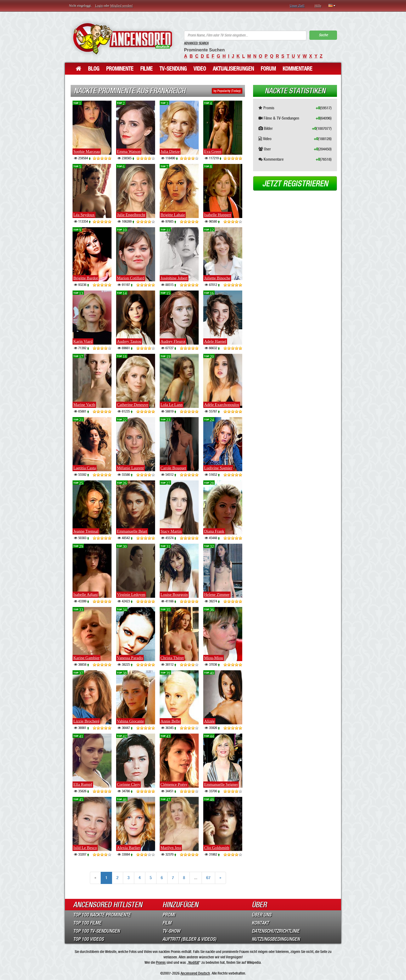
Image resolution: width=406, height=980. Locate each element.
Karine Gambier (86, 658)
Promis (161, 962)
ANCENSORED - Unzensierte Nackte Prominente (122, 39)
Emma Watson (129, 151)
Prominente (120, 69)
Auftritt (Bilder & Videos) (189, 939)
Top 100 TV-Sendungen (96, 931)
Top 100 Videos (88, 939)
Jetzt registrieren (295, 184)
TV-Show (171, 931)
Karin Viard (83, 341)
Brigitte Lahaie (173, 215)
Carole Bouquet (173, 468)
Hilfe (318, 6)
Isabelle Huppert (218, 215)
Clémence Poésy (174, 784)
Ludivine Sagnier (218, 468)
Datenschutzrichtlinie (276, 931)
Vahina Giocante (130, 721)
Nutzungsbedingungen (276, 939)
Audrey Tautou (129, 341)
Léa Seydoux (84, 215)
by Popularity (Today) (227, 91)
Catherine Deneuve (132, 405)
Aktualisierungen (233, 69)
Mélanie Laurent (130, 468)
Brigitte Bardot (86, 278)
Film (167, 923)
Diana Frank (214, 531)
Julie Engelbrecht (131, 215)
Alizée (209, 721)
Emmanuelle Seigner (221, 784)
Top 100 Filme (87, 923)
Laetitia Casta (85, 468)
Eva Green (213, 151)
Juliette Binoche (217, 278)
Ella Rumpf (83, 784)
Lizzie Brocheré (86, 721)
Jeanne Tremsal (86, 531)
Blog (94, 69)
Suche (323, 35)
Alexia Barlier (128, 848)
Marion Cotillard (131, 278)
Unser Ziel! (297, 6)
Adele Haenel (215, 341)
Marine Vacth (84, 405)
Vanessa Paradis (130, 658)
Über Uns (261, 915)
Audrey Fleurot (173, 341)
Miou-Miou (214, 658)
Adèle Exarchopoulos (222, 405)
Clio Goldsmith (217, 848)
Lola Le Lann (172, 405)
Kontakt (260, 923)
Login (99, 6)
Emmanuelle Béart (132, 531)
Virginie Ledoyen (131, 595)
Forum (268, 69)
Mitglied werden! (122, 6)
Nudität (194, 962)
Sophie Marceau (87, 151)
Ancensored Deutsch (195, 973)
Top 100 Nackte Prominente (102, 915)
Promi (169, 915)
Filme (146, 69)
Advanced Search (196, 43)
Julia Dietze (170, 151)
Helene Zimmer (217, 595)
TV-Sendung (173, 69)
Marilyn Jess (171, 848)
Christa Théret (172, 658)
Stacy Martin (171, 531)
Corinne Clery (128, 784)
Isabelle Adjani (86, 595)
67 (208, 878)
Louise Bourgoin (174, 595)
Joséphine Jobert (174, 278)
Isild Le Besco (85, 848)
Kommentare (297, 69)
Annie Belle (170, 721)
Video (200, 69)
